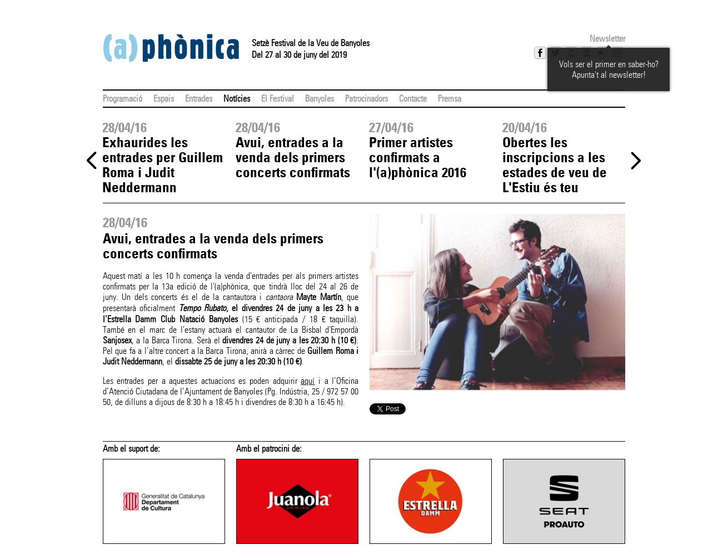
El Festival (278, 99)
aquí (308, 381)
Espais (164, 99)
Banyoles (320, 99)
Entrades (199, 99)
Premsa (450, 99)
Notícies (237, 99)
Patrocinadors (367, 99)
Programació (123, 99)
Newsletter (607, 39)
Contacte (413, 99)
